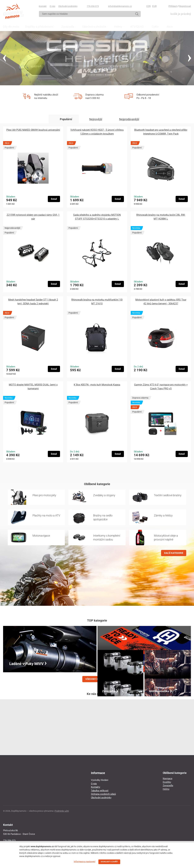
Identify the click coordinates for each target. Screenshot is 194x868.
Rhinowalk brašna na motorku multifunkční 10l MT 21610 (97, 302)
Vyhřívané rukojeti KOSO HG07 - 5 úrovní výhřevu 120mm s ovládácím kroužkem (97, 132)
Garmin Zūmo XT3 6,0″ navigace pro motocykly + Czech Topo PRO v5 (161, 387)
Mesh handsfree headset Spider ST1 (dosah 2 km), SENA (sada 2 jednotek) (33, 302)
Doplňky (167, 782)
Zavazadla (168, 785)
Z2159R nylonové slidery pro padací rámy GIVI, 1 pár (33, 217)
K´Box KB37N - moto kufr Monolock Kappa (97, 385)
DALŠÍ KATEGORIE (174, 553)
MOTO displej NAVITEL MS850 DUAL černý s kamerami (33, 387)
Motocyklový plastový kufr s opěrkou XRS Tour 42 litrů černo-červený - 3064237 (161, 302)
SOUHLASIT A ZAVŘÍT (109, 862)
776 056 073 (93, 6)
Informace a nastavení (85, 861)
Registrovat (185, 6)
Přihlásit (173, 6)
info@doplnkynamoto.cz (120, 6)
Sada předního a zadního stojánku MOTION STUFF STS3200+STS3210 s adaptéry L (97, 217)
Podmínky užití (62, 811)
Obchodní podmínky (68, 6)
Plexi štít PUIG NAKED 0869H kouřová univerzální (33, 130)
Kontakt (43, 6)
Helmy (166, 789)
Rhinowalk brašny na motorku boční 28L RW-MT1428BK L (161, 217)
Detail (54, 199)
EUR (154, 6)
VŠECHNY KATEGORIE (97, 679)
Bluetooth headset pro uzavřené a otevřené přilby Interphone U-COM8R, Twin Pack (161, 132)
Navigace (168, 779)
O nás (52, 6)
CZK (149, 6)
